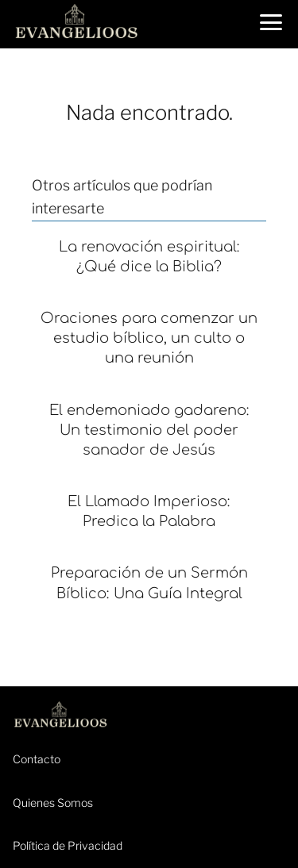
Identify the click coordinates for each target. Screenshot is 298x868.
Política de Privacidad (68, 845)
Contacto (37, 759)
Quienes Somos (53, 803)
